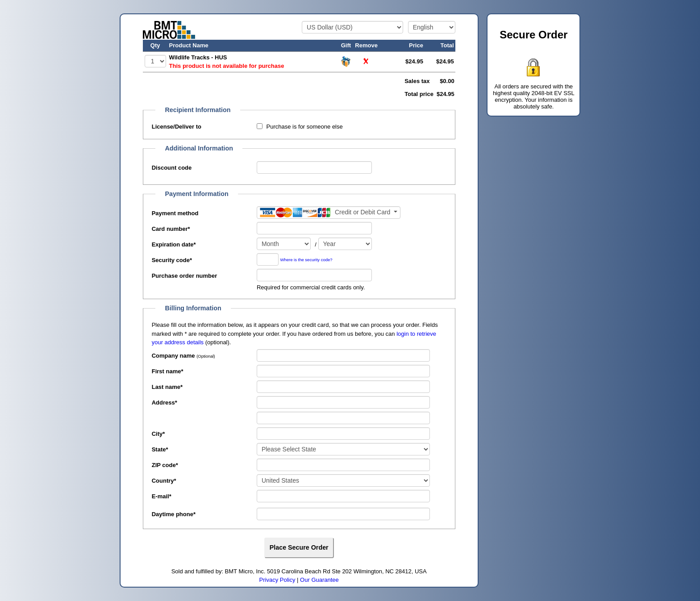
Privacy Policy (277, 580)
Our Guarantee (319, 580)
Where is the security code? (306, 260)
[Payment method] (329, 213)
